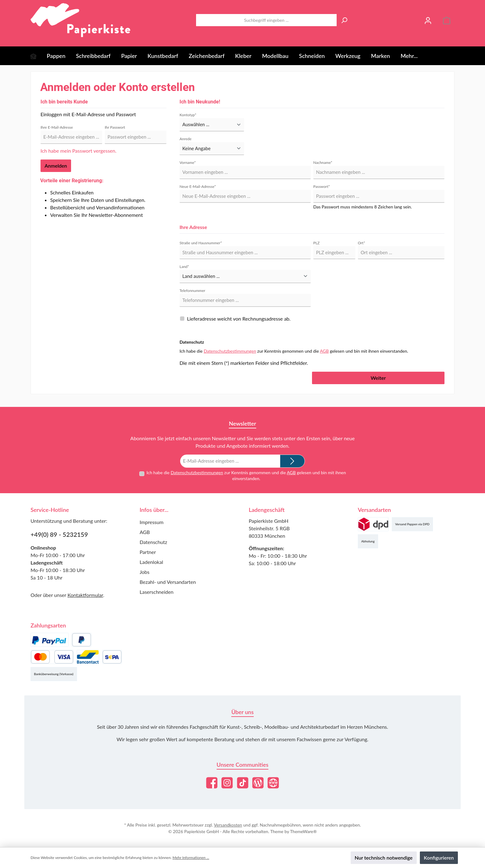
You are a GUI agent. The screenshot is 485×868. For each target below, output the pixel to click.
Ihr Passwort (115, 127)
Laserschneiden (156, 592)
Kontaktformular (85, 595)
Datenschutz (153, 542)
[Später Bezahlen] (82, 640)
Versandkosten (228, 825)
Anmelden (56, 166)
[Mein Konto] (428, 20)
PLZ (317, 243)
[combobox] (266, 20)
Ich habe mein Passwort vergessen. (78, 151)
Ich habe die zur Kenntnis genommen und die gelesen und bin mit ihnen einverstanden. (246, 476)
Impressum (151, 522)
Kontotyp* (188, 115)
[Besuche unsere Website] (273, 783)
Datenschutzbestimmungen (230, 351)
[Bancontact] (88, 657)
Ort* (361, 243)
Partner (148, 552)
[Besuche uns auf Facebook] (212, 783)
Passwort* (322, 186)
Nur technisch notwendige (384, 858)
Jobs (144, 572)
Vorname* (188, 162)
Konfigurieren (439, 858)
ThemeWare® (303, 831)
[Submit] (292, 461)
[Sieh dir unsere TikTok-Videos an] (243, 783)
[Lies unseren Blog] (258, 783)
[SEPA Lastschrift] (112, 657)
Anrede (185, 139)
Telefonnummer (192, 291)
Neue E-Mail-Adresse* (198, 186)
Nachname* (323, 162)
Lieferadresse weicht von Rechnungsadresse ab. (239, 319)
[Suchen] (344, 20)
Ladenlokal (151, 562)
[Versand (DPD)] (373, 524)
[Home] (39, 56)
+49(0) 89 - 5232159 (59, 534)
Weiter (378, 378)
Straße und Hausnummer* (201, 243)
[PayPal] (50, 640)
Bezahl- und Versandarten (168, 582)
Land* (184, 267)
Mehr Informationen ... (191, 858)
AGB (324, 351)
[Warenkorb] (447, 20)
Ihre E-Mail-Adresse (57, 127)
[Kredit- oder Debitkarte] (52, 657)
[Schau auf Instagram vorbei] (227, 783)
